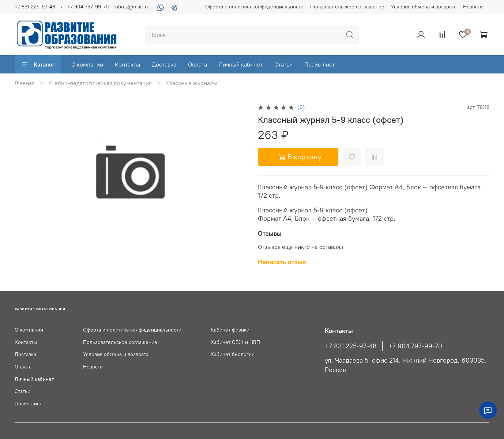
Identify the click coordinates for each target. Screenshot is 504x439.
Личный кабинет (241, 64)
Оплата (198, 64)
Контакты (127, 64)
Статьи (283, 64)
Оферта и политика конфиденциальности (254, 7)
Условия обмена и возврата (424, 7)
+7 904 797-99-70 (415, 346)
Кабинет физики (230, 330)
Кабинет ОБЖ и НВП (235, 342)
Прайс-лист (319, 64)
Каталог (38, 64)
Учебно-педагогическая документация (100, 83)
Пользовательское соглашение (347, 7)
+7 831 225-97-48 (35, 7)
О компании (87, 64)
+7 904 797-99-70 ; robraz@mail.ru (108, 7)
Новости (473, 7)
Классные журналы (191, 83)
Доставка (164, 64)
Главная (25, 83)
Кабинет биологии (233, 354)
